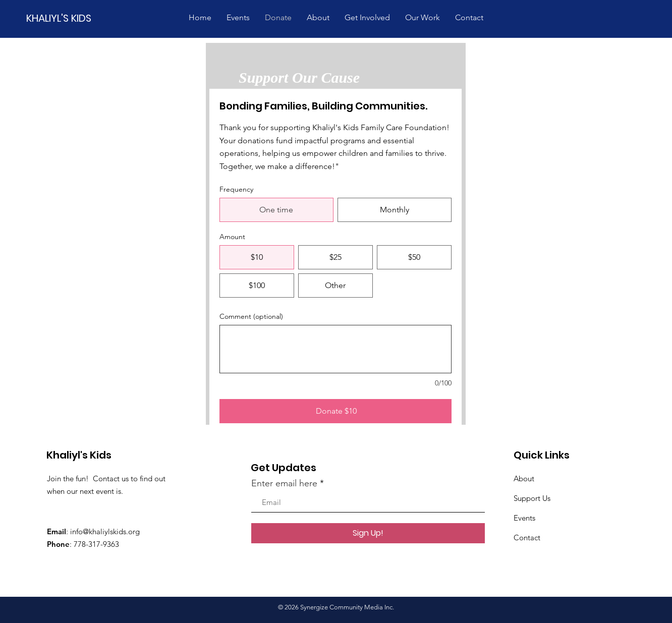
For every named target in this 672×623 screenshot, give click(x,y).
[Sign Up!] (368, 533)
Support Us (532, 498)
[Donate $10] (335, 411)
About (524, 478)
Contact (527, 537)
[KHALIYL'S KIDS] (62, 18)
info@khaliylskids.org (105, 531)
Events (524, 518)
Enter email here (284, 483)
